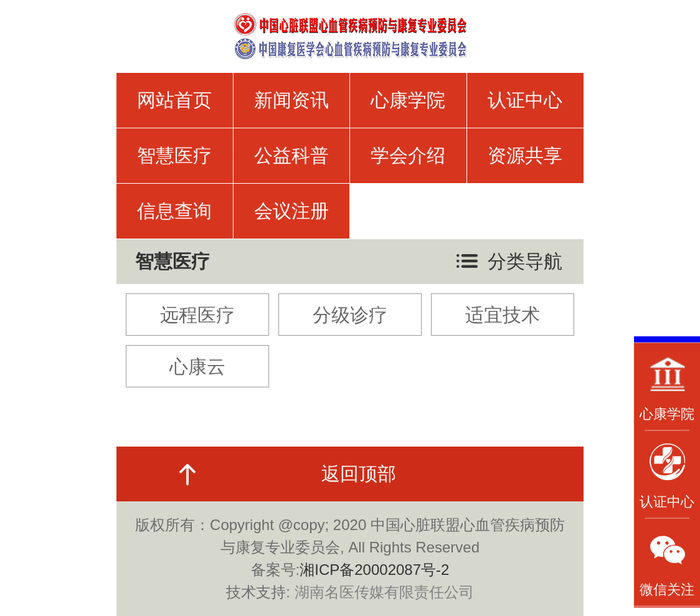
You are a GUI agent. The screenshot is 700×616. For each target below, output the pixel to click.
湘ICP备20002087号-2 (374, 570)
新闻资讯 (291, 100)
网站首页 (174, 100)
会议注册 (291, 211)
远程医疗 (197, 315)
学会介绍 (408, 155)
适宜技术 (503, 315)
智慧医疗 (174, 155)
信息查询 (174, 211)
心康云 (197, 367)
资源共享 (525, 155)
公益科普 (291, 155)
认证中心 (525, 100)
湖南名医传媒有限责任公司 (384, 592)
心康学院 (408, 100)
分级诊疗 (350, 315)
